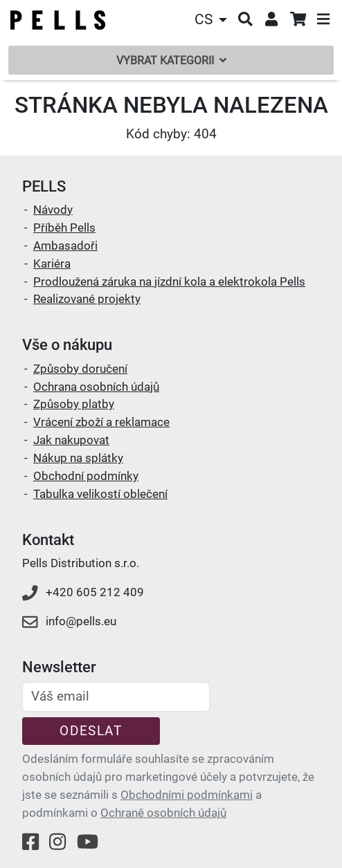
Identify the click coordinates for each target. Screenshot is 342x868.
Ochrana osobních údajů (96, 387)
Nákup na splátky (78, 458)
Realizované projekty (87, 299)
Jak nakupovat (71, 440)
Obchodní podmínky (86, 476)
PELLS (44, 186)
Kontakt (48, 540)
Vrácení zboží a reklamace (101, 422)
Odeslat (91, 731)
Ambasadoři (65, 246)
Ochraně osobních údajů (163, 813)
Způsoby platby (74, 404)
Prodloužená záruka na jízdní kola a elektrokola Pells (169, 281)
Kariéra (52, 264)
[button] (213, 20)
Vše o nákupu (67, 345)
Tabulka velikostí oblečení (100, 494)
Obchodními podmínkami (187, 795)
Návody (53, 210)
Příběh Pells (64, 228)
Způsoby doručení (80, 369)
